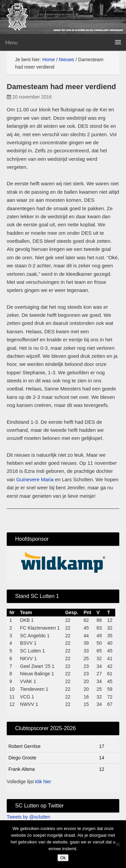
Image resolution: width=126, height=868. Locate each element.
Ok (63, 858)
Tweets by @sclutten (28, 817)
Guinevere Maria (35, 479)
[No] (118, 844)
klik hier (43, 782)
